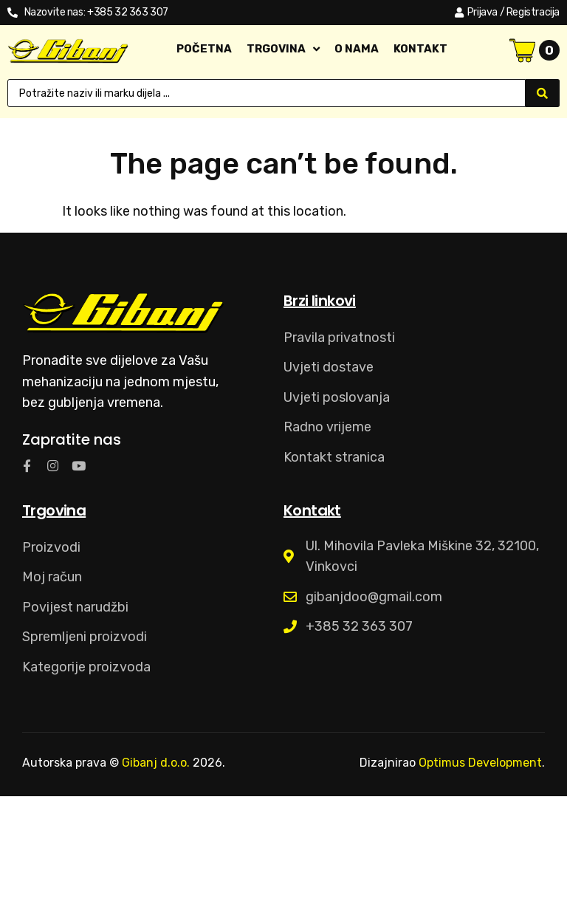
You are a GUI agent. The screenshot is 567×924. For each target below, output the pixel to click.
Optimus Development (480, 763)
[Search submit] (543, 93)
